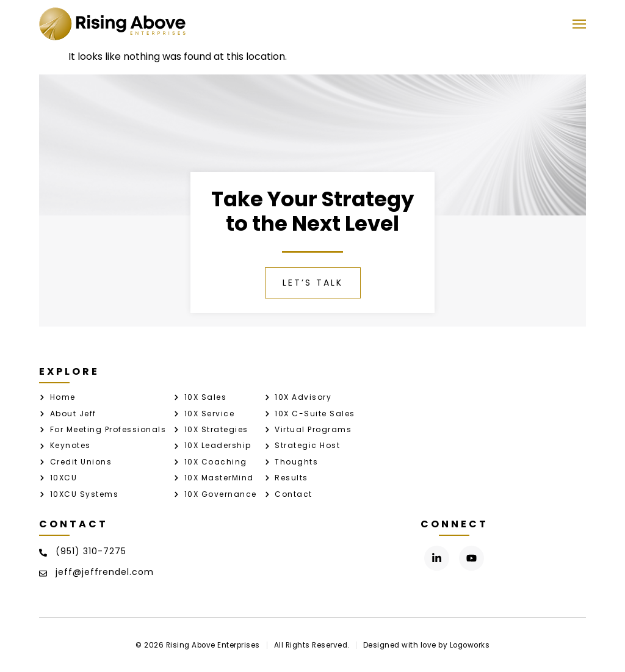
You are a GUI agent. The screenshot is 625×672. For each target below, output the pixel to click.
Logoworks (470, 645)
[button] (579, 24)
